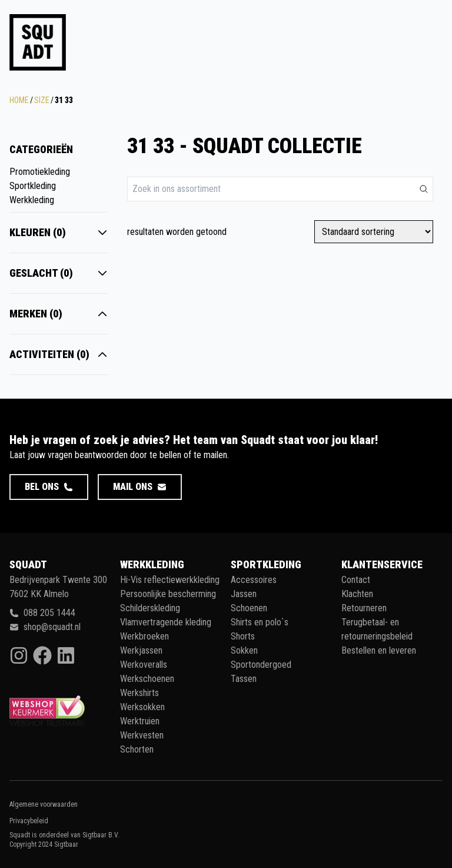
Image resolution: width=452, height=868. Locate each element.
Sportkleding (33, 186)
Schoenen (249, 608)
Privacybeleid (29, 821)
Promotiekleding (40, 172)
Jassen (244, 594)
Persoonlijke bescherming (168, 594)
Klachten (357, 594)
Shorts (243, 636)
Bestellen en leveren (379, 650)
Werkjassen (141, 650)
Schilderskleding (150, 608)
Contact (356, 580)
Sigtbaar (66, 844)
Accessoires (254, 580)
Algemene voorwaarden (44, 804)
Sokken (244, 650)
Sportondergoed (261, 665)
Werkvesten (142, 735)
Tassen (244, 679)
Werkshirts (139, 693)
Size (42, 100)
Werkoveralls (144, 665)
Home (19, 100)
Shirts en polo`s (260, 622)
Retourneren (364, 608)
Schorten (137, 749)
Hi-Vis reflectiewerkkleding (170, 580)
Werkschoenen (147, 679)
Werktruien (140, 721)
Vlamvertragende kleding (166, 622)
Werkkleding (32, 200)
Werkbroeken (144, 636)
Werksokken (142, 707)
